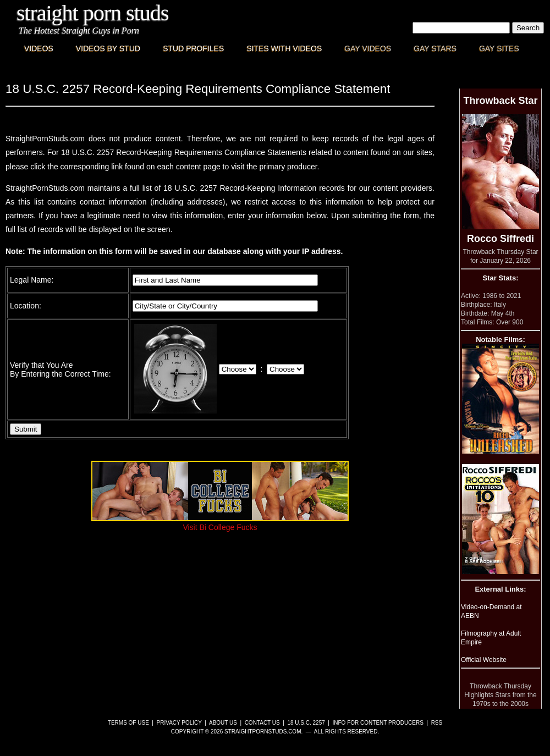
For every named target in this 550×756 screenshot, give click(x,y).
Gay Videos (368, 48)
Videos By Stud (108, 48)
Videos (39, 48)
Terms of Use (128, 723)
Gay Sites (499, 48)
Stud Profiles (193, 48)
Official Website (484, 660)
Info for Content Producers (378, 723)
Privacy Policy (179, 723)
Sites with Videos (284, 48)
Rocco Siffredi (501, 239)
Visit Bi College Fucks (220, 523)
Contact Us (262, 723)
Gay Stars (435, 48)
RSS (437, 723)
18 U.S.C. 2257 (306, 723)
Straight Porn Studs (93, 13)
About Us (223, 723)
